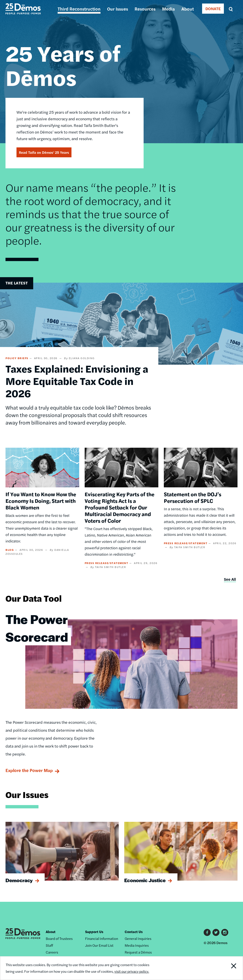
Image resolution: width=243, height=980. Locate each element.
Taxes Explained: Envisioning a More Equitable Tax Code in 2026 (77, 381)
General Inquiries (138, 938)
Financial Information (102, 938)
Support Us (94, 932)
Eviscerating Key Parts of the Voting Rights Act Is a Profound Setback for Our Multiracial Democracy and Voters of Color (120, 507)
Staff (49, 945)
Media (168, 9)
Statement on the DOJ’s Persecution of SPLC (193, 497)
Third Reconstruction (79, 9)
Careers (52, 952)
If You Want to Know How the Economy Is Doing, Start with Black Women (41, 501)
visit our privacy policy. (132, 971)
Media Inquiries (137, 945)
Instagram (225, 932)
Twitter (216, 932)
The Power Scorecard (37, 628)
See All (230, 579)
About (188, 9)
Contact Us (134, 932)
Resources (145, 9)
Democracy (19, 880)
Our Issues (118, 9)
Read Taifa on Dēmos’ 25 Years (44, 152)
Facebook (207, 932)
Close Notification (230, 968)
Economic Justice (145, 880)
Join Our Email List (99, 945)
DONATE (213, 8)
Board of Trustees (59, 938)
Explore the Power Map (29, 770)
